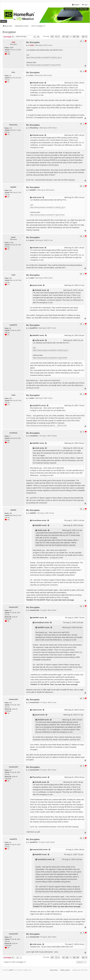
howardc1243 (13, 607)
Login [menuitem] (85, 5)
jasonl (13, 237)
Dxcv (13, 72)
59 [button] (83, 37)
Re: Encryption (33, 42)
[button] (52, 37)
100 (11, 190)
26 (10, 328)
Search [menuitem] (4, 21)
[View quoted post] (45, 83)
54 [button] (74, 37)
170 (11, 128)
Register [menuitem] (76, 5)
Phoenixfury (13, 125)
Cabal (13, 275)
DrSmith (35, 83)
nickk (13, 42)
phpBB (11, 970)
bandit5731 (13, 325)
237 (11, 611)
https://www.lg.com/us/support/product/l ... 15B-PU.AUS (46, 425)
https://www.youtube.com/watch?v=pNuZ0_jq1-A (44, 57)
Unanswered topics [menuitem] (71, 9)
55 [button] (78, 37)
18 (10, 76)
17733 (11, 243)
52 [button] (67, 37)
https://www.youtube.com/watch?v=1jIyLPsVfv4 (43, 65)
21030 (11, 48)
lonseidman (13, 433)
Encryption (9, 32)
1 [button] (59, 37)
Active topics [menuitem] (83, 9)
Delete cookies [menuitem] (65, 970)
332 (11, 278)
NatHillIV (13, 187)
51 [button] (64, 37)
